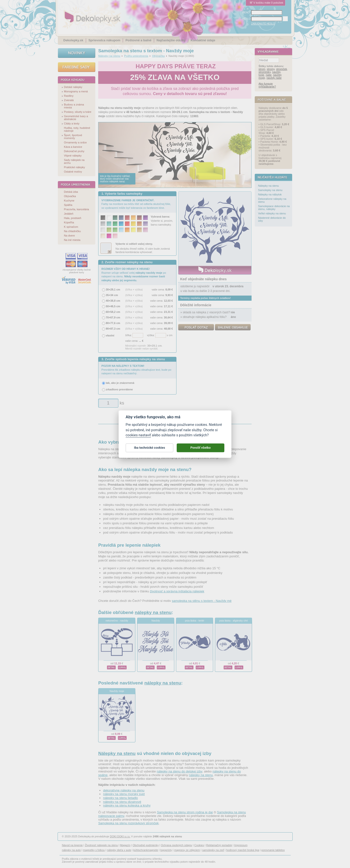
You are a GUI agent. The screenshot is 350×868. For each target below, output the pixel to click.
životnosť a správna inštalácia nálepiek (177, 591)
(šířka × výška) (134, 289)
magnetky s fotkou (94, 850)
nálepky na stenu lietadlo (120, 798)
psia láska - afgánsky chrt (233, 621)
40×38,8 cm (113, 301)
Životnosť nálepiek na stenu (102, 845)
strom (262, 69)
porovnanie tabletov (273, 850)
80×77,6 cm (113, 323)
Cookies (199, 845)
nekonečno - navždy (117, 621)
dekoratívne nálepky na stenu (124, 790)
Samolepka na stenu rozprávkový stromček (128, 823)
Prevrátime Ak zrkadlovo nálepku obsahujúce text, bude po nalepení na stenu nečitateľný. (136, 370)
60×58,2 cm (113, 312)
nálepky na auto (71, 850)
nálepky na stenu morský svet (124, 794)
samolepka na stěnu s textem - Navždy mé (202, 601)
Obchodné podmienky (145, 845)
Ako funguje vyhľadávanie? (267, 85)
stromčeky (265, 72)
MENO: (246, 13)
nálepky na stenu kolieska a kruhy (127, 805)
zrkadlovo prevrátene (119, 389)
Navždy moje (117, 691)
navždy (276, 72)
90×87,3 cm (113, 329)
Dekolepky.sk (73, 40)
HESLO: (247, 19)
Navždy (156, 621)
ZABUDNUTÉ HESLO (263, 24)
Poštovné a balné (138, 40)
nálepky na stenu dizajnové (122, 802)
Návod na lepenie (72, 845)
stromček (282, 69)
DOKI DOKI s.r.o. (120, 836)
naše (269, 75)
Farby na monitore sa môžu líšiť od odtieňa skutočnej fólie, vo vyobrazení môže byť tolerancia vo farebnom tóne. (136, 204)
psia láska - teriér (195, 621)
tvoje (261, 75)
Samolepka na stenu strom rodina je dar (185, 812)
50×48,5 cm (113, 306)
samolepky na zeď (213, 850)
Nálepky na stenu (109, 56)
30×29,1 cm (113, 289)
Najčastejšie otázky (171, 40)
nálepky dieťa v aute (119, 850)
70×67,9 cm (113, 317)
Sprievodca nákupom (104, 40)
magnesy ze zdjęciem (187, 850)
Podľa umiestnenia (136, 56)
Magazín (125, 845)
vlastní (110, 335)
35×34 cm (112, 295)
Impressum (241, 845)
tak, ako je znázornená (120, 383)
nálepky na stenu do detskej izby (179, 771)
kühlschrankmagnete (146, 850)
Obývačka (158, 56)
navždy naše (274, 78)
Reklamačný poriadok (219, 845)
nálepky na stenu (153, 612)
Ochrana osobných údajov (176, 845)
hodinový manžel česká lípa (243, 850)
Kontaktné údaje (203, 40)
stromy (271, 69)
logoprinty (166, 850)
